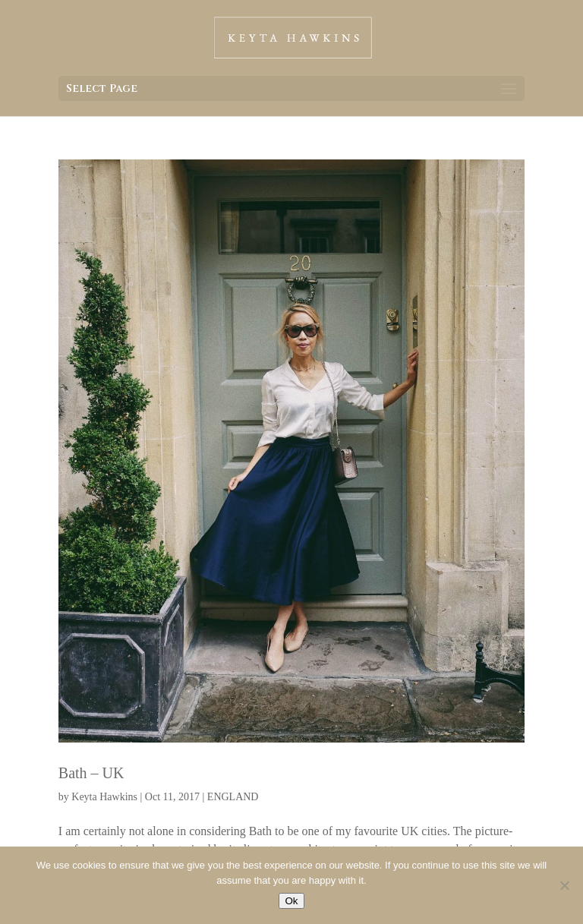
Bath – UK (91, 773)
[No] (564, 885)
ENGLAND (233, 797)
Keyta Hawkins (104, 797)
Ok (291, 901)
